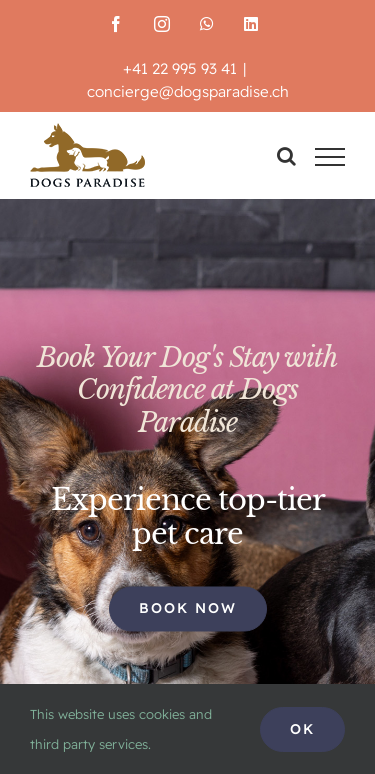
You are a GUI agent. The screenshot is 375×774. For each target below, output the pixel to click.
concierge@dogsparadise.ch (188, 91)
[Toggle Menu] (330, 157)
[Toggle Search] (286, 156)
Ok (302, 729)
